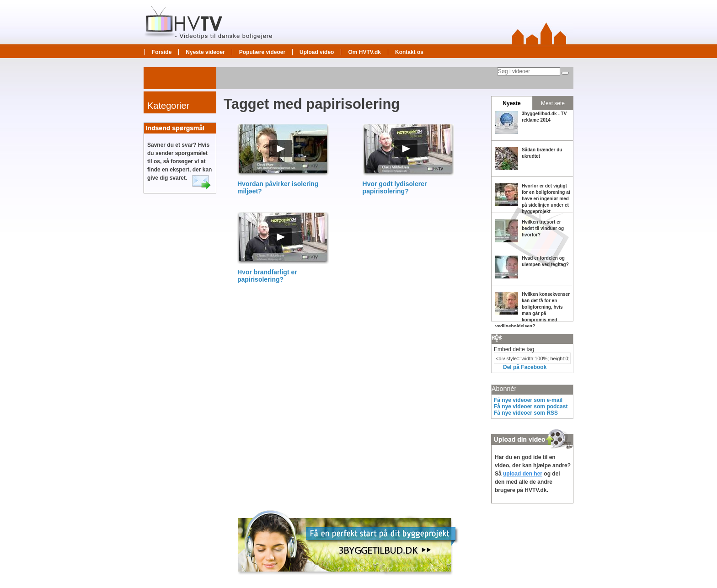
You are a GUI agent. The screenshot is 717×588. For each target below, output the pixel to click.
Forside (162, 52)
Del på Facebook (525, 367)
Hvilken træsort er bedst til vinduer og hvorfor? (543, 228)
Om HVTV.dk (364, 52)
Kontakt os (409, 52)
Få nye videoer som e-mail (528, 400)
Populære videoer (262, 52)
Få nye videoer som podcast (531, 406)
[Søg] (565, 73)
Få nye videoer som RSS (526, 413)
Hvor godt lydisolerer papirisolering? (395, 187)
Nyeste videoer (205, 52)
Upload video (317, 52)
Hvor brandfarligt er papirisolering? (267, 276)
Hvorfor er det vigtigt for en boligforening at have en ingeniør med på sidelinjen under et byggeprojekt (546, 199)
